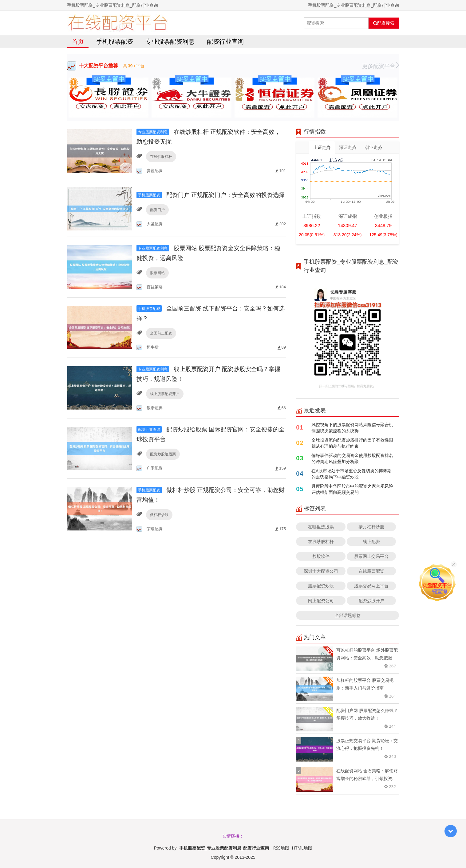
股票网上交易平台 (371, 556)
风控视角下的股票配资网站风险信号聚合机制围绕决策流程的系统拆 (352, 428)
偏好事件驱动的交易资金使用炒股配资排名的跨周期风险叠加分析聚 (352, 458)
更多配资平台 (381, 66)
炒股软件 (321, 556)
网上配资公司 (321, 600)
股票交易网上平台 (371, 586)
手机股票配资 (115, 41)
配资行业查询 (225, 41)
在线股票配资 (371, 571)
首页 (78, 41)
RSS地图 (281, 848)
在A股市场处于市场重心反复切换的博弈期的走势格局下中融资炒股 (351, 474)
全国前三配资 (161, 338)
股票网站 (157, 278)
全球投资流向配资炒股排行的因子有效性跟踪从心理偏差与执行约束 (352, 443)
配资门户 (157, 217)
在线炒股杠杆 (161, 156)
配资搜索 (384, 23)
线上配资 (371, 541)
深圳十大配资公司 (321, 571)
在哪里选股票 (321, 527)
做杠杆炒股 (159, 520)
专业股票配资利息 (170, 41)
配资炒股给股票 (163, 460)
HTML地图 (302, 848)
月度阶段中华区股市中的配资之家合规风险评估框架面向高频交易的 (352, 489)
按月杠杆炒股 (371, 527)
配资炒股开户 (371, 600)
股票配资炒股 (321, 586)
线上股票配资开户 (164, 399)
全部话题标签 (348, 615)
